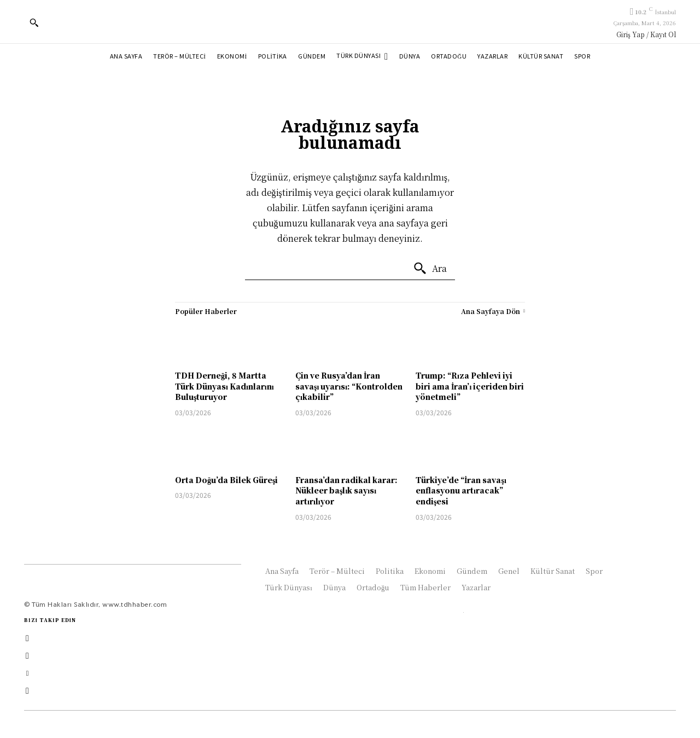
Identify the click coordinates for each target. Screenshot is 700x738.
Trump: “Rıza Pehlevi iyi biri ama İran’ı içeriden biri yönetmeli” (470, 386)
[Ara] (430, 269)
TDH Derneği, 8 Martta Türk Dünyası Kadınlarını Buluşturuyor (224, 386)
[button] (34, 22)
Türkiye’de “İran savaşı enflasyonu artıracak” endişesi (461, 490)
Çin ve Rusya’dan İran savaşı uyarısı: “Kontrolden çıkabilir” (349, 386)
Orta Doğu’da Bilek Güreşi (226, 480)
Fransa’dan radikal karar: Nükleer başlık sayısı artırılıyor (346, 490)
